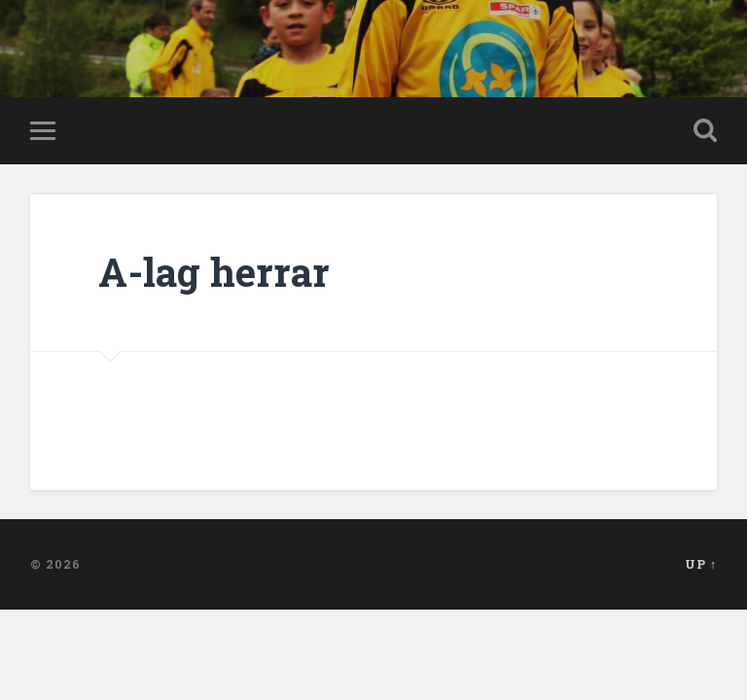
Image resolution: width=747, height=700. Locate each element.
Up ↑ (701, 564)
